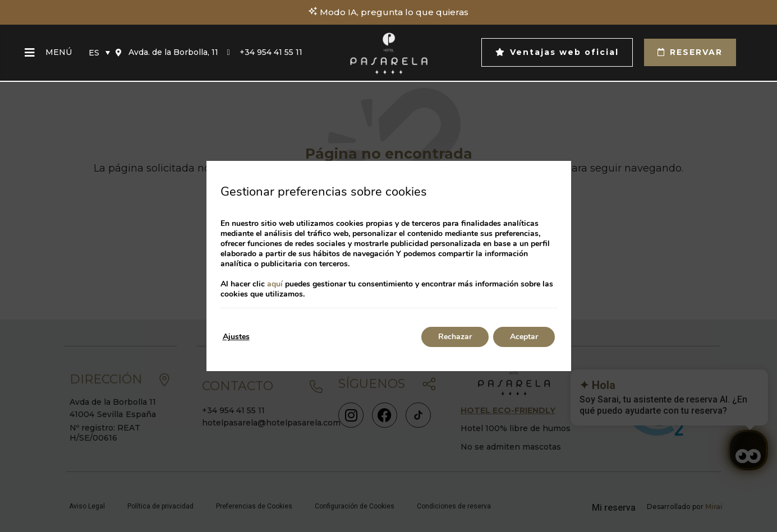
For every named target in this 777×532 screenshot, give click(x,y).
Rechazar (455, 337)
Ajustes (236, 337)
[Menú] (30, 53)
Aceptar (524, 337)
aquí (275, 284)
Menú (59, 52)
